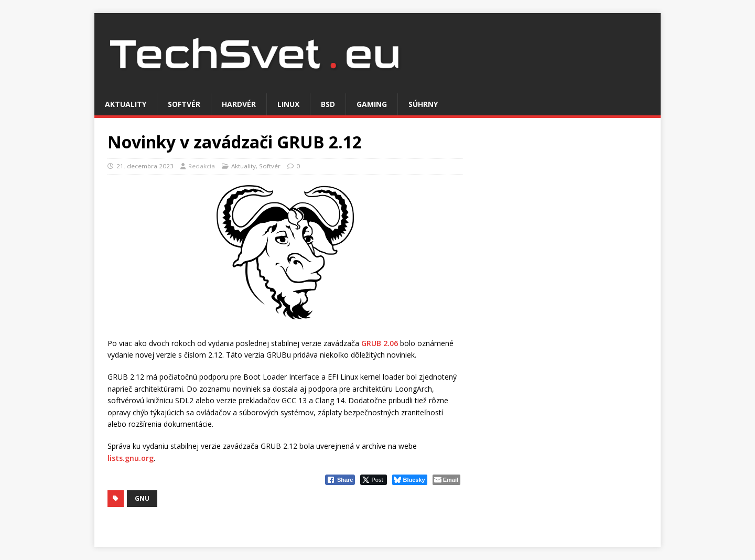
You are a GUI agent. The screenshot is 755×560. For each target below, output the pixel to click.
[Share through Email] (446, 480)
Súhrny (423, 104)
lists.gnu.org (131, 458)
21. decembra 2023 (145, 166)
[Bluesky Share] (409, 480)
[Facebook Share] (340, 480)
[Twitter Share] (374, 480)
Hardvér (239, 104)
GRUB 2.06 (380, 343)
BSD (328, 104)
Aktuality (126, 104)
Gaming (372, 104)
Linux (288, 104)
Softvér (184, 104)
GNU (142, 498)
